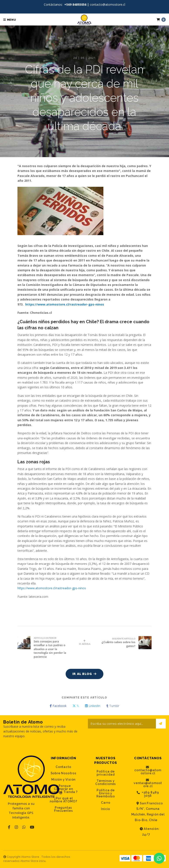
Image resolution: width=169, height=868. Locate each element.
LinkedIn (93, 706)
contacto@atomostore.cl (148, 770)
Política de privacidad (106, 773)
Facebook (58, 706)
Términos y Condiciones (106, 782)
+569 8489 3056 (148, 794)
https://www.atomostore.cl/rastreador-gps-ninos (65, 304)
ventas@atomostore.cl (148, 783)
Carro (106, 803)
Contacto (63, 767)
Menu (10, 20)
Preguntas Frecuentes (63, 809)
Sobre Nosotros (63, 773)
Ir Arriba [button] (85, 643)
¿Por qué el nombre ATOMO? (63, 800)
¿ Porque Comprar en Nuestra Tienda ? (63, 789)
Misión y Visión (63, 780)
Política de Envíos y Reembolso (106, 793)
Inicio (106, 809)
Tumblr (113, 706)
